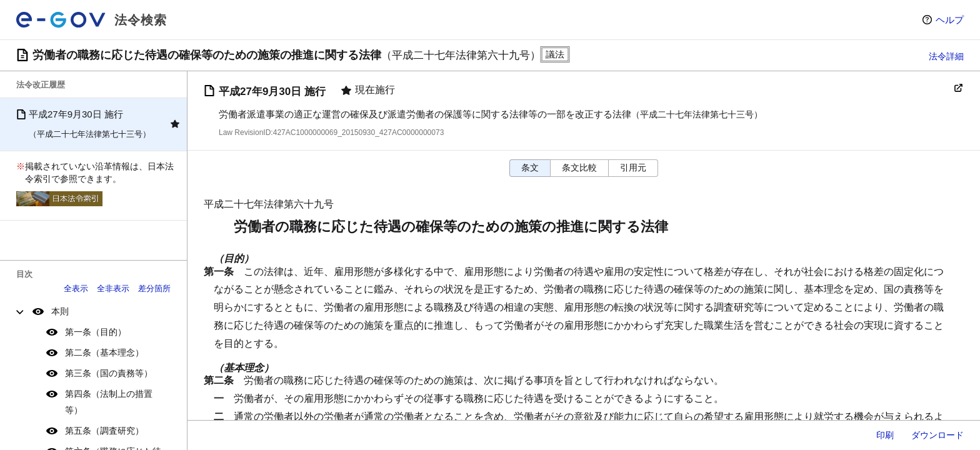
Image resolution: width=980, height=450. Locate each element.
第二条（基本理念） (104, 352)
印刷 (885, 435)
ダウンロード (937, 435)
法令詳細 (946, 56)
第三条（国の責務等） (109, 373)
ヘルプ (950, 20)
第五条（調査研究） (104, 431)
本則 (60, 311)
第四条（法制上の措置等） (109, 402)
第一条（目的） (96, 332)
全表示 (76, 288)
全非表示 (113, 288)
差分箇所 (154, 288)
